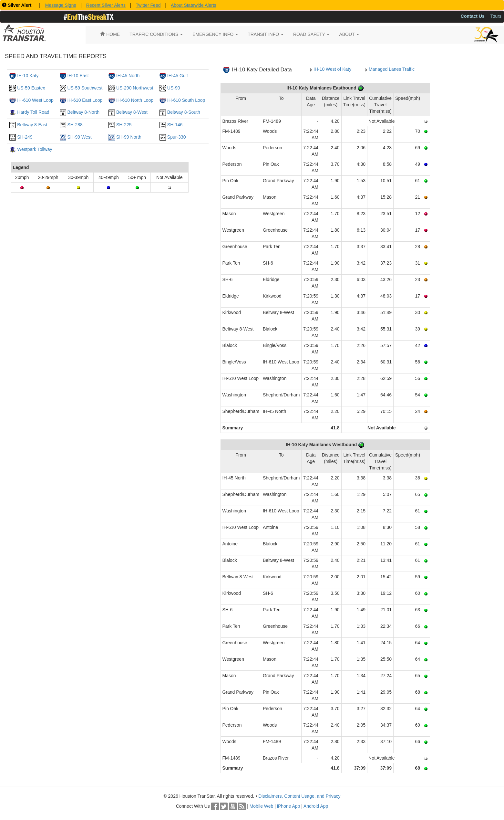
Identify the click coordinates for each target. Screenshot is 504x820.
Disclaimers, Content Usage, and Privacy (299, 796)
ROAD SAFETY (311, 34)
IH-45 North (128, 76)
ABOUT (349, 34)
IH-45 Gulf (178, 76)
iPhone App (289, 806)
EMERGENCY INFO (215, 34)
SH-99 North (129, 137)
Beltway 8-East (32, 125)
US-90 (174, 88)
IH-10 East (78, 76)
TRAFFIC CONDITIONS (156, 34)
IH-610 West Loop (35, 100)
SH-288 (75, 125)
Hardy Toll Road (33, 112)
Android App (316, 806)
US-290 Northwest (135, 88)
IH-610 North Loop (135, 100)
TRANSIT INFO (266, 34)
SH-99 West (79, 137)
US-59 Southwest (85, 88)
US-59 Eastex (31, 88)
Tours (496, 16)
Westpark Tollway (35, 149)
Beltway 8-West (132, 112)
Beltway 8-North (83, 112)
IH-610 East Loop (85, 100)
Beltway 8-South (184, 112)
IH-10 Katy (28, 76)
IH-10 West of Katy (332, 69)
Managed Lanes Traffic (392, 69)
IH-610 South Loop (186, 100)
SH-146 (175, 125)
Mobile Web (262, 806)
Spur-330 (177, 137)
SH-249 (25, 137)
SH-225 (124, 125)
